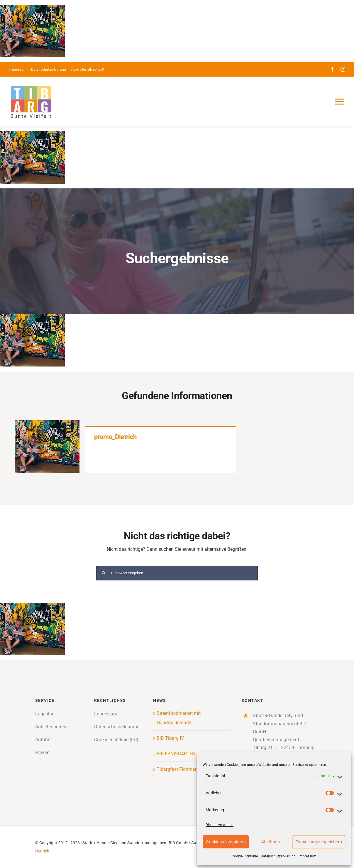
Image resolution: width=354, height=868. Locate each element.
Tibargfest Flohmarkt (178, 769)
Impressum (308, 856)
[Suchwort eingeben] (177, 573)
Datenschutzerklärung (278, 856)
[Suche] (104, 573)
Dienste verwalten (220, 825)
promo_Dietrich (115, 437)
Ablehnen (271, 842)
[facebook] (332, 69)
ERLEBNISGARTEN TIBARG (185, 754)
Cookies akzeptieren (226, 842)
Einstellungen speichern (319, 842)
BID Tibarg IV (170, 738)
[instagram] (343, 69)
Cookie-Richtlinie (245, 856)
